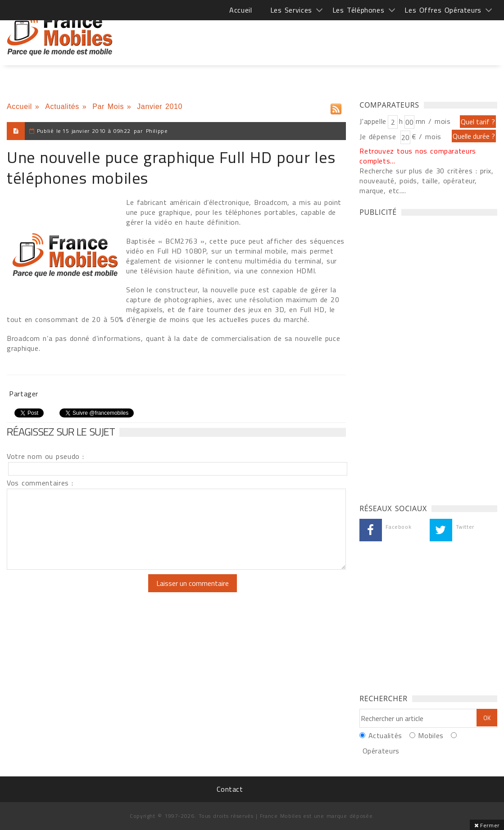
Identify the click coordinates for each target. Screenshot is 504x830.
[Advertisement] (333, 36)
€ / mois (427, 136)
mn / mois (433, 121)
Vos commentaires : (40, 483)
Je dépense (379, 136)
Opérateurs (381, 751)
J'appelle (373, 121)
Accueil (241, 10)
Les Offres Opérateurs (443, 10)
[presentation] (82, 592)
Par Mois (108, 107)
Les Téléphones (359, 10)
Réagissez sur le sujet (61, 431)
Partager (24, 394)
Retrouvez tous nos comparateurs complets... (418, 156)
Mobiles (431, 735)
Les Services (291, 10)
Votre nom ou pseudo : (45, 456)
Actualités (62, 107)
